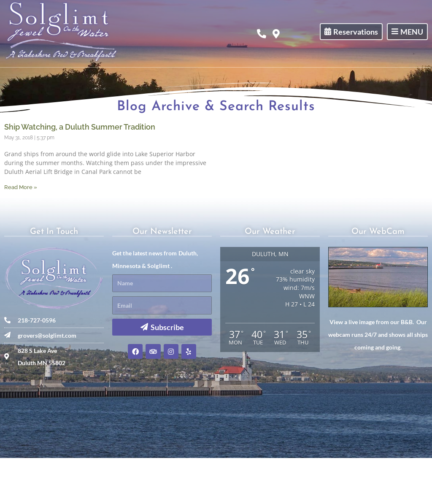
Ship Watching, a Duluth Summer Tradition (80, 173)
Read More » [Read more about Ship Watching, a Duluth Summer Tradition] (21, 233)
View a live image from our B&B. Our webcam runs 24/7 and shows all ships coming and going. (378, 380)
